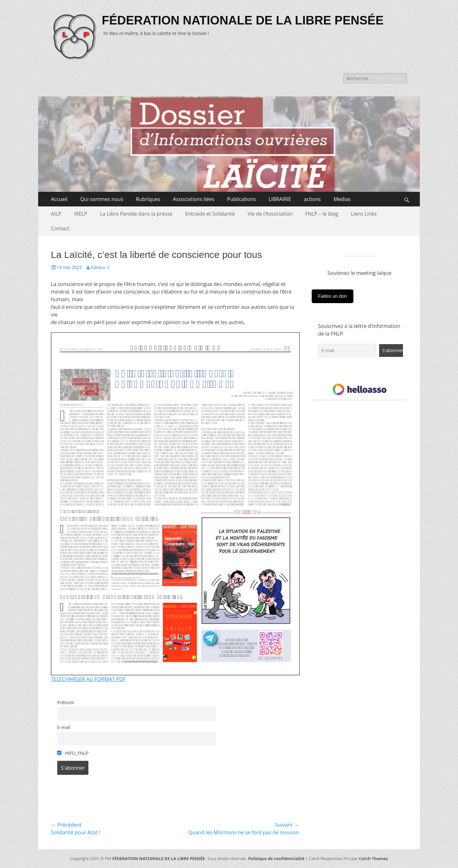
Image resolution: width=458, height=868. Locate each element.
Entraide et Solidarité (210, 214)
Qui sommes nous (102, 199)
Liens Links (364, 214)
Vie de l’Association (270, 214)
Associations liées (194, 199)
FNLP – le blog (322, 214)
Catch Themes (373, 858)
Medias (342, 199)
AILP (56, 214)
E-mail (64, 727)
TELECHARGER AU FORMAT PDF (88, 679)
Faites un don (333, 296)
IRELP (81, 214)
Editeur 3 (100, 267)
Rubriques (148, 199)
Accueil (59, 199)
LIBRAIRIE (280, 199)
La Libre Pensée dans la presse (136, 214)
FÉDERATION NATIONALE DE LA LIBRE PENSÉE (243, 20)
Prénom (66, 702)
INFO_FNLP (73, 753)
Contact (60, 228)
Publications (242, 199)
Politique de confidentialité (276, 858)
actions (312, 199)
